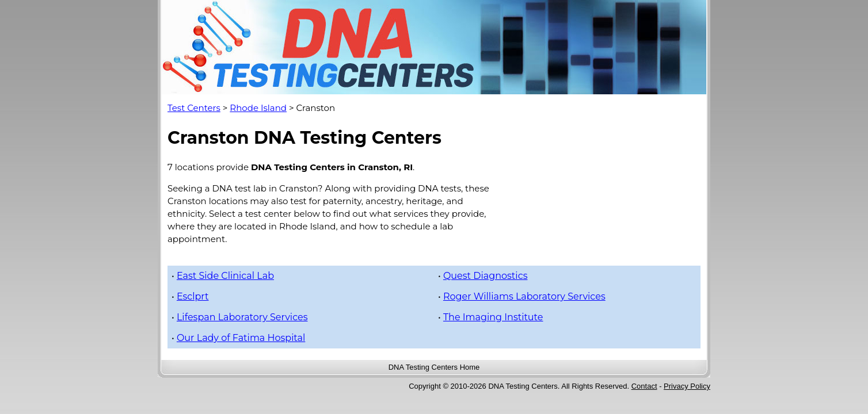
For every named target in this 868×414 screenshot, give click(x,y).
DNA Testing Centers (423, 367)
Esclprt (193, 296)
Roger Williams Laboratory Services (524, 296)
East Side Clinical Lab (225, 276)
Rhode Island (258, 108)
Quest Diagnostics (486, 276)
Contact (644, 386)
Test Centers (194, 108)
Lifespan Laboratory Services (242, 317)
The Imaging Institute (493, 317)
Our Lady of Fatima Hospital (241, 338)
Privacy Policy (687, 386)
